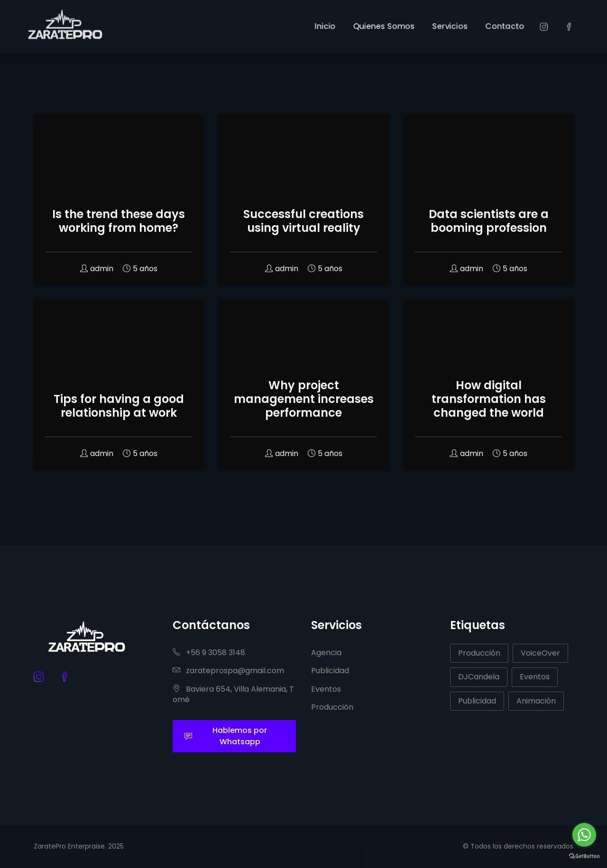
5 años (140, 269)
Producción (332, 707)
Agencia (326, 653)
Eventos (326, 689)
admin (97, 269)
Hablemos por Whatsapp (226, 736)
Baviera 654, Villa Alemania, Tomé (233, 694)
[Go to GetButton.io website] (584, 856)
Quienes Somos (396, 26)
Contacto (534, 26)
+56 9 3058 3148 (209, 653)
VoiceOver (540, 653)
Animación (536, 701)
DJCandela (479, 677)
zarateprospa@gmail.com (228, 671)
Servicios (471, 26)
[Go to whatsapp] (584, 835)
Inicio (328, 26)
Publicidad (330, 671)
